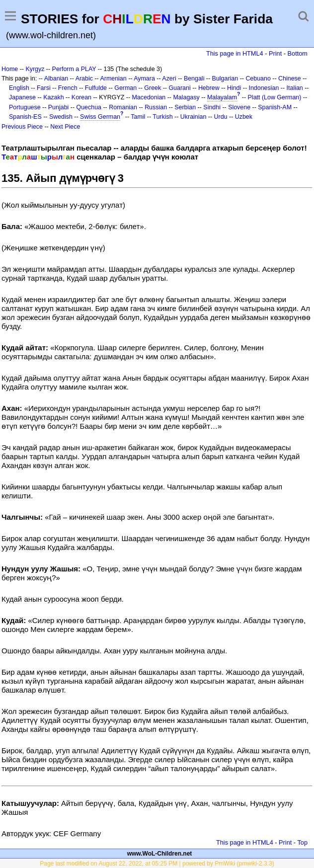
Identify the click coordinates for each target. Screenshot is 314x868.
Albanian (56, 79)
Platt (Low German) (275, 97)
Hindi (234, 88)
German (125, 88)
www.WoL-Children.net (160, 854)
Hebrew (209, 88)
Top (302, 842)
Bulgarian (225, 79)
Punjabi (59, 107)
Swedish (61, 117)
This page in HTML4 (235, 53)
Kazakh (54, 97)
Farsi (44, 88)
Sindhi (212, 107)
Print (275, 53)
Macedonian (149, 97)
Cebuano (258, 79)
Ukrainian (194, 117)
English (19, 88)
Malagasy (186, 97)
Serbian (185, 107)
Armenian (113, 79)
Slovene (239, 107)
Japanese (22, 97)
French (68, 88)
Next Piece (65, 127)
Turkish (162, 117)
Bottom (298, 53)
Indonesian (264, 88)
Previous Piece (22, 127)
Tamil (138, 117)
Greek (153, 88)
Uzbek (244, 117)
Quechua (89, 107)
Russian (156, 107)
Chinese (290, 79)
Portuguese (25, 107)
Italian (295, 88)
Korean (81, 97)
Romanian (123, 107)
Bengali (194, 79)
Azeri (169, 79)
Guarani (179, 88)
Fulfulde (96, 88)
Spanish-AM (275, 107)
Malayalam (222, 97)
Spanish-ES (25, 117)
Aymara (144, 79)
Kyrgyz (35, 69)
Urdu (221, 117)
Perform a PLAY (74, 69)
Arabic (84, 79)
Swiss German (100, 117)
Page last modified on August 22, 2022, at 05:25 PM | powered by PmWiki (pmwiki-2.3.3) (157, 864)
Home (10, 69)
